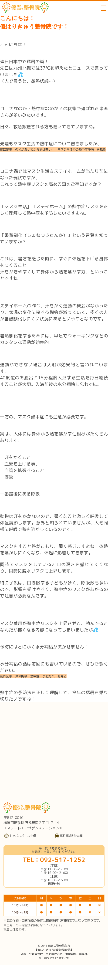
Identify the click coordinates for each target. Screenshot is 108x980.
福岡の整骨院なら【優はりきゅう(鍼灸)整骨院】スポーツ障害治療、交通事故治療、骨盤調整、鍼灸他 (54, 950)
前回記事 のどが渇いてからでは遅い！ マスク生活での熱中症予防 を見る (53, 149)
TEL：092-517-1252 (54, 860)
